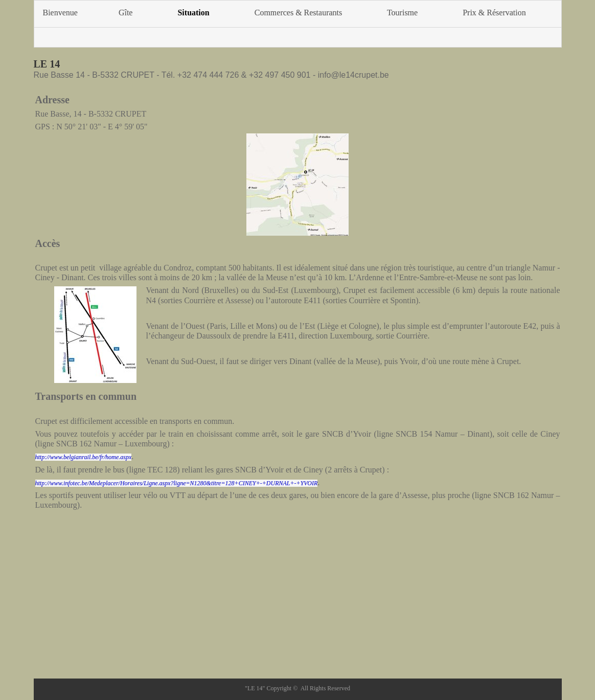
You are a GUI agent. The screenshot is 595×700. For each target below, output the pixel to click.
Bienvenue (60, 13)
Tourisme (402, 13)
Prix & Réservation (494, 13)
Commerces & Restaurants (299, 13)
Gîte (126, 13)
